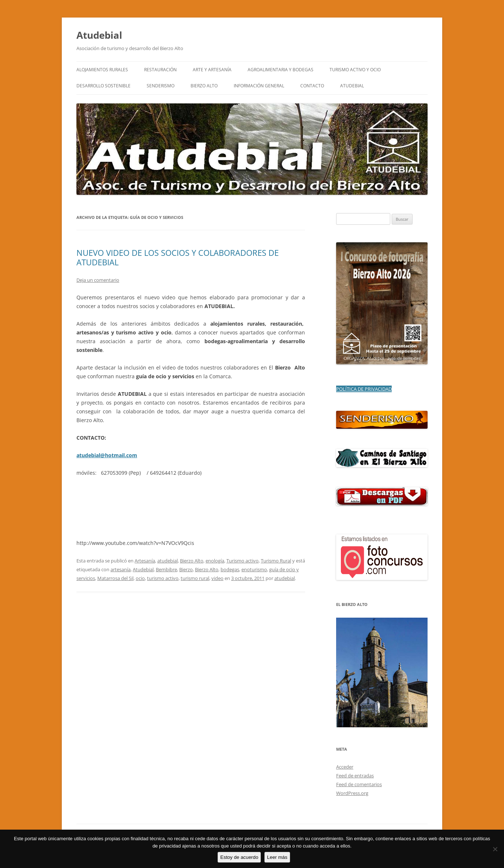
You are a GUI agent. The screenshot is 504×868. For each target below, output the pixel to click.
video (217, 578)
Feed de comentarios (359, 784)
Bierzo (186, 569)
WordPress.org (352, 793)
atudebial (168, 561)
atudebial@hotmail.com (107, 455)
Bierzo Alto (192, 561)
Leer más (277, 857)
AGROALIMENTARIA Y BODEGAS (281, 70)
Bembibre (166, 569)
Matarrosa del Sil (115, 578)
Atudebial (99, 35)
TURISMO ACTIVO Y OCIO (355, 70)
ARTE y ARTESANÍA (212, 70)
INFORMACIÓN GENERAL (259, 86)
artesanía (121, 569)
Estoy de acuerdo (239, 857)
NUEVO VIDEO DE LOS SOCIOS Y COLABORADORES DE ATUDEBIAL (178, 257)
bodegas (230, 569)
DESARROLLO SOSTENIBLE (104, 86)
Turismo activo (242, 561)
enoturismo (254, 569)
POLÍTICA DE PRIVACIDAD (364, 389)
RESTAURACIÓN (160, 70)
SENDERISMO (161, 86)
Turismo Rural (276, 561)
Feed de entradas (355, 776)
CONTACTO (312, 86)
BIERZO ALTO (204, 86)
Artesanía (145, 561)
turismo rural (195, 578)
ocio (140, 578)
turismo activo (163, 578)
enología (215, 561)
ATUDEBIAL (352, 86)
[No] (495, 849)
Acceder (345, 767)
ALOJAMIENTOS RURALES (102, 70)
